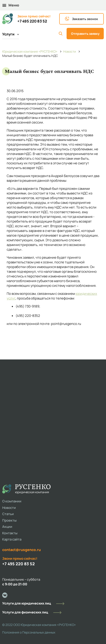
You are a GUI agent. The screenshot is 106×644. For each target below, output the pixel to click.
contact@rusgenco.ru (21, 550)
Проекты (9, 520)
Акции (7, 527)
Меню (11, 5)
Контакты (10, 533)
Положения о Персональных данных (29, 632)
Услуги (11, 34)
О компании (12, 501)
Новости (9, 508)
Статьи (8, 514)
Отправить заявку (85, 34)
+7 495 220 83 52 (32, 21)
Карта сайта (12, 539)
